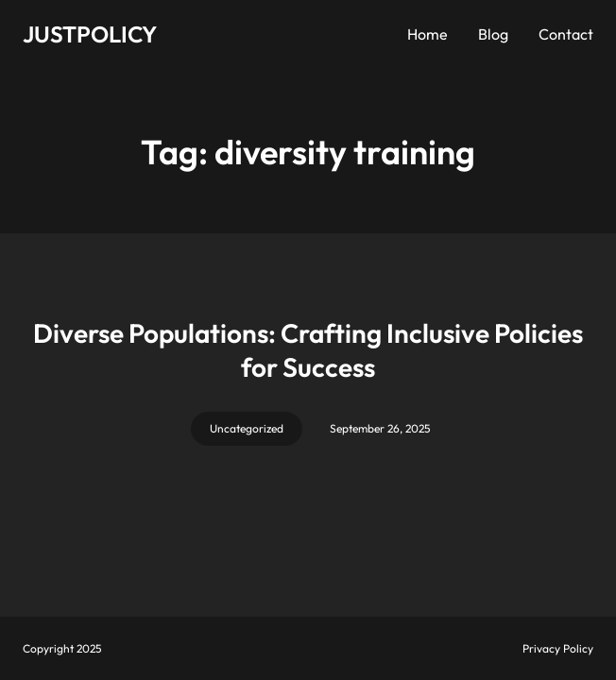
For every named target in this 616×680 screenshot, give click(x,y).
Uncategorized (247, 428)
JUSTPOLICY (90, 34)
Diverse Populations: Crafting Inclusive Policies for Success (308, 350)
